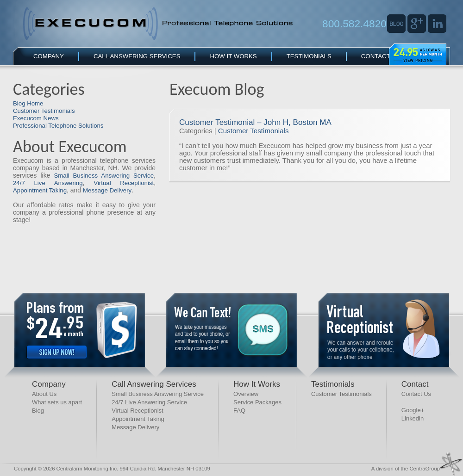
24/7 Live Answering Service (149, 402)
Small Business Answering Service (104, 176)
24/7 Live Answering (48, 183)
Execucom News (36, 118)
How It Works (233, 56)
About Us (44, 394)
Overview (246, 394)
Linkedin (413, 418)
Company (49, 56)
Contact (376, 56)
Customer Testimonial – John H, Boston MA (255, 122)
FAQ (239, 411)
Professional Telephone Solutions (58, 126)
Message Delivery (107, 190)
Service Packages (257, 402)
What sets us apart (57, 402)
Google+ (413, 410)
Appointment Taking (40, 190)
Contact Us (416, 394)
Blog (38, 411)
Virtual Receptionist (124, 183)
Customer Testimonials (44, 111)
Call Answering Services (137, 56)
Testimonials (309, 56)
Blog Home (28, 103)
